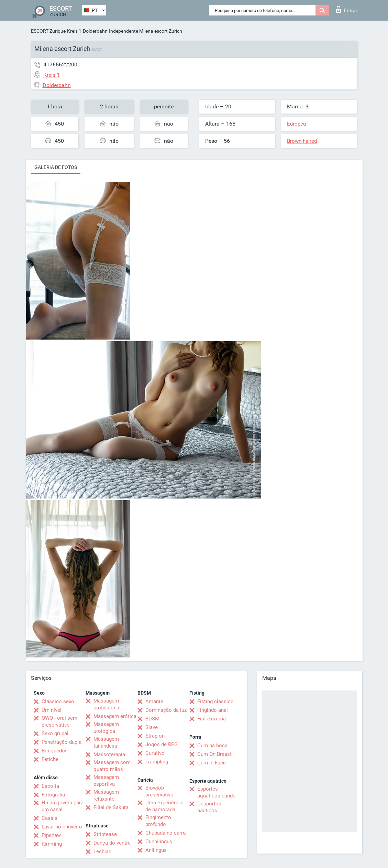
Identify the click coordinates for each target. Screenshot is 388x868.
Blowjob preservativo (159, 791)
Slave (152, 727)
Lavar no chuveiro (62, 827)
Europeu (296, 124)
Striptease (105, 834)
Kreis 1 (74, 31)
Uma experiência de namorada (164, 806)
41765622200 (60, 65)
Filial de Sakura (111, 807)
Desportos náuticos (209, 807)
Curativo (155, 753)
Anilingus (156, 850)
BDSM (152, 719)
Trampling (157, 762)
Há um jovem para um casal (63, 806)
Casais (49, 818)
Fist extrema (212, 719)
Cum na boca (212, 746)
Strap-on (155, 736)
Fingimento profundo (158, 821)
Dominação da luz (166, 710)
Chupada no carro (166, 833)
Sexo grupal (55, 733)
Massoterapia (109, 754)
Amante (154, 701)
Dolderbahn (95, 31)
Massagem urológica (106, 728)
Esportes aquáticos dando (217, 792)
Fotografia (53, 795)
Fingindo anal (213, 710)
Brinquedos (55, 751)
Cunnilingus (159, 842)
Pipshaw (51, 835)
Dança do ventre (112, 843)
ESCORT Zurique (48, 31)
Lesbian (102, 851)
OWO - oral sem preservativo (59, 721)
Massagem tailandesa (106, 742)
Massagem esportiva (106, 781)
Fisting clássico (215, 701)
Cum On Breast (214, 754)
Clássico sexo (58, 701)
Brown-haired (302, 141)
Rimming (52, 844)
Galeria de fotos (56, 167)
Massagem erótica (115, 716)
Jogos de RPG (162, 744)
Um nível (52, 710)
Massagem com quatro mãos (112, 766)
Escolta (50, 786)
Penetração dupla (62, 742)
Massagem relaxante (106, 795)
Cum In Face (212, 763)
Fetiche (50, 759)
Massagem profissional (107, 704)
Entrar (347, 9)
